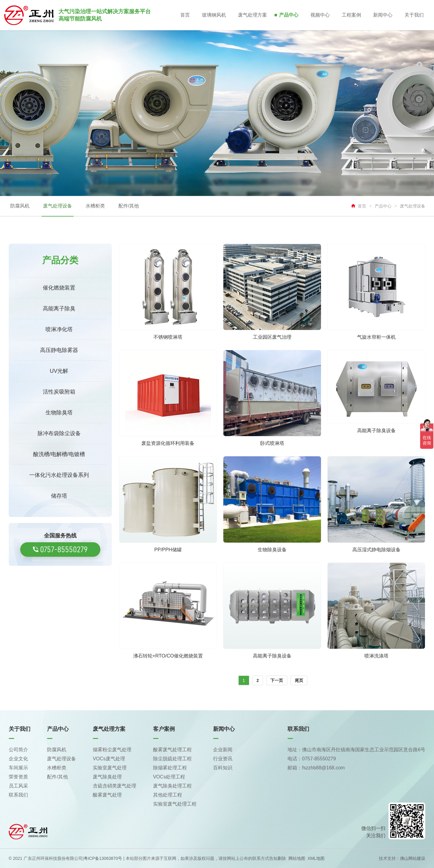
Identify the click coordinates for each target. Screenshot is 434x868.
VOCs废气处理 (109, 759)
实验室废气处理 (110, 768)
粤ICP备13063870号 (103, 858)
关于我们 (414, 15)
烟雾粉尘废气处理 (112, 750)
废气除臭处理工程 (172, 786)
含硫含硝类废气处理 (115, 786)
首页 (185, 15)
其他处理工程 (168, 795)
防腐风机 (20, 206)
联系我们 (18, 795)
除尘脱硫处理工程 (172, 759)
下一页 (277, 680)
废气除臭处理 (107, 777)
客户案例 (164, 729)
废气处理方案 (253, 15)
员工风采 (18, 786)
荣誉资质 (18, 777)
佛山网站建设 (413, 858)
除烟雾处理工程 (170, 768)
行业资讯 (223, 759)
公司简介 (18, 750)
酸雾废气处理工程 (172, 750)
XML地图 (316, 858)
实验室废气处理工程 (175, 804)
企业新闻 (223, 750)
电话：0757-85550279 (312, 759)
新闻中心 (383, 15)
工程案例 (351, 15)
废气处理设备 (58, 206)
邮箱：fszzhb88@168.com (316, 768)
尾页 (299, 680)
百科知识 (223, 768)
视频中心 (320, 15)
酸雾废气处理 (107, 795)
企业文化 (18, 759)
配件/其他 (129, 206)
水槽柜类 (95, 206)
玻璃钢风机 (214, 15)
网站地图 (297, 858)
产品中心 (289, 15)
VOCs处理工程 (169, 777)
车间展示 (18, 768)
